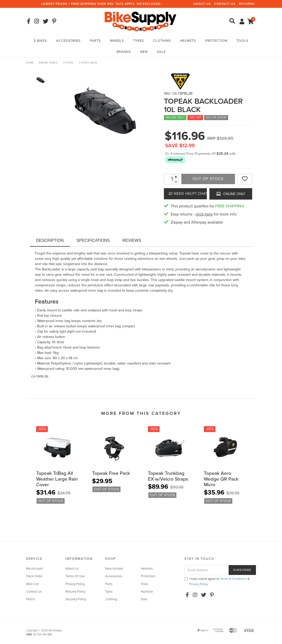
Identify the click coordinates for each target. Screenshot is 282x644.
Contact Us (225, 4)
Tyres (138, 41)
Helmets (188, 41)
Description (50, 240)
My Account (34, 569)
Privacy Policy (75, 584)
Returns (247, 4)
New (144, 52)
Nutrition (147, 592)
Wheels (117, 41)
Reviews (132, 240)
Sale (161, 52)
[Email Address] (207, 570)
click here (204, 214)
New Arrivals (114, 569)
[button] (175, 159)
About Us (202, 4)
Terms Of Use (75, 576)
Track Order (34, 576)
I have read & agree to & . (217, 581)
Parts (95, 41)
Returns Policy (75, 592)
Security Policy (76, 599)
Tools (242, 41)
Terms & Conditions (233, 579)
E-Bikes (40, 41)
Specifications (93, 240)
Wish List (32, 584)
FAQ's (30, 599)
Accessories (68, 41)
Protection (216, 41)
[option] (104, 110)
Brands (124, 52)
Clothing (162, 41)
